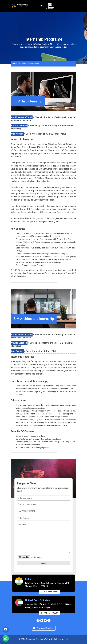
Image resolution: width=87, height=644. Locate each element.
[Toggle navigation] (82, 5)
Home (14, 64)
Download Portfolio (44, 628)
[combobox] (43, 511)
